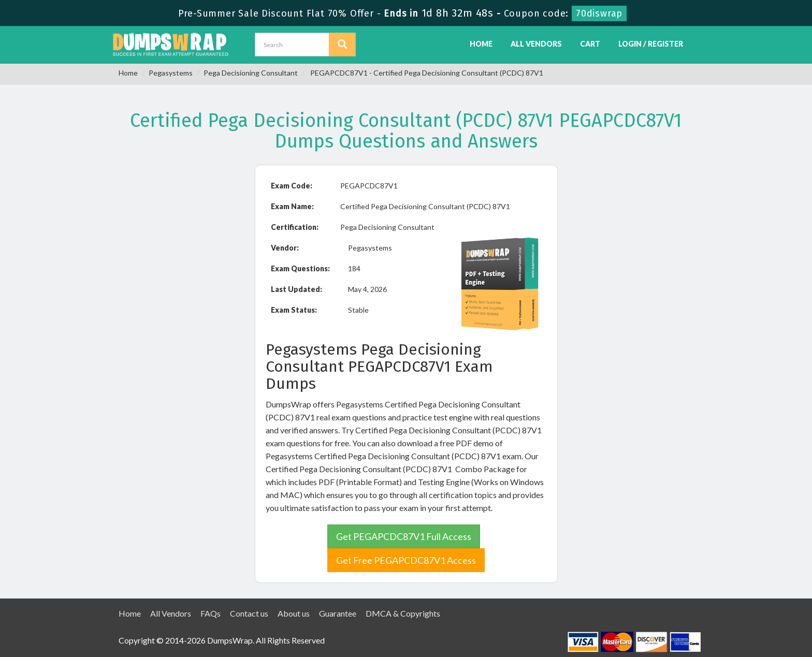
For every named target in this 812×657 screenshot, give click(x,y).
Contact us (249, 613)
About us (294, 613)
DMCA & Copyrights (403, 613)
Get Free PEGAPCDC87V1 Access (406, 560)
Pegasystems (171, 73)
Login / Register (651, 44)
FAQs (211, 613)
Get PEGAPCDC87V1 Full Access (404, 536)
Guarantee (338, 613)
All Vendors (536, 44)
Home (481, 44)
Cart (590, 44)
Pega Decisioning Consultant (251, 73)
